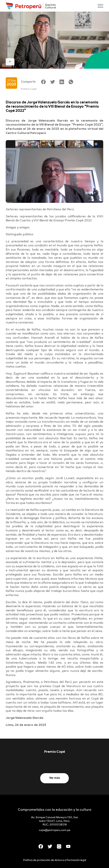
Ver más (55, 778)
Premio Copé (29, 89)
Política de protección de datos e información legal (55, 860)
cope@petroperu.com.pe (55, 830)
